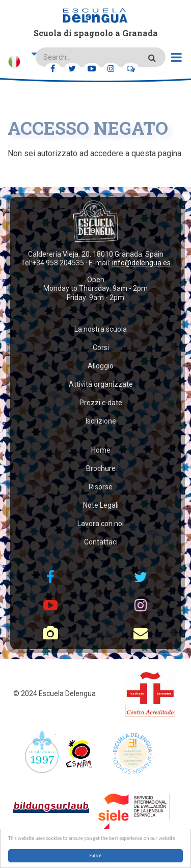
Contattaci (101, 542)
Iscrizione (101, 421)
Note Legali (101, 505)
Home (101, 450)
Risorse (101, 487)
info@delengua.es (141, 263)
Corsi (101, 348)
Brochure (101, 468)
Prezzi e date (101, 403)
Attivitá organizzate (101, 384)
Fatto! (95, 855)
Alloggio (101, 366)
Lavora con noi (101, 524)
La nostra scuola (101, 329)
